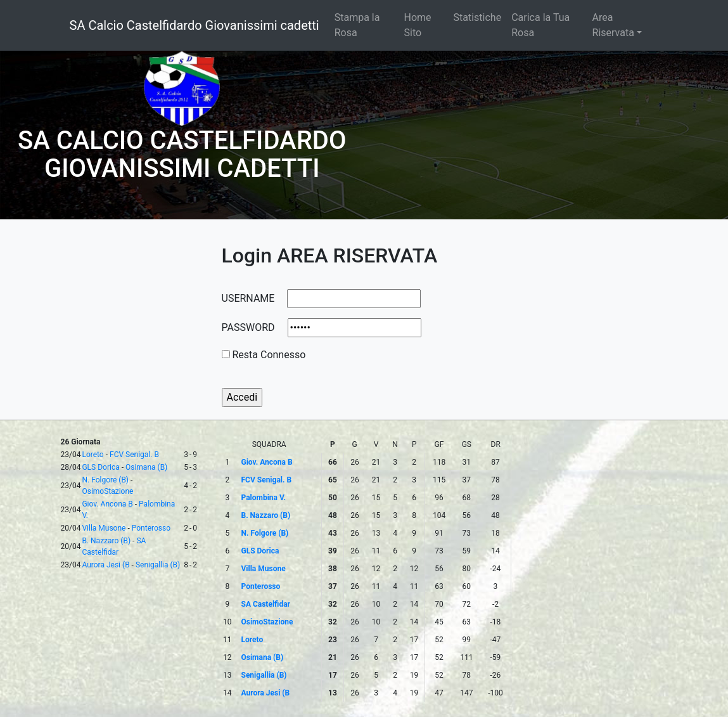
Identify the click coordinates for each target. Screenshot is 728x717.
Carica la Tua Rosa (540, 25)
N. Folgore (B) (105, 480)
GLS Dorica (100, 467)
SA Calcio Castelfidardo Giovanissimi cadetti (195, 25)
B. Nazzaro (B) (106, 541)
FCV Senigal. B (134, 455)
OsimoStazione (107, 491)
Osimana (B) (146, 467)
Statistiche (478, 17)
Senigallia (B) (158, 565)
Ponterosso (151, 528)
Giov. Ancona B (107, 504)
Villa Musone (104, 528)
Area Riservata (613, 25)
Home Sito (418, 25)
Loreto (93, 455)
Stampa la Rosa (357, 25)
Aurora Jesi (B (105, 565)
